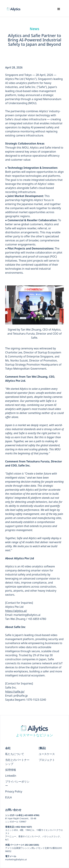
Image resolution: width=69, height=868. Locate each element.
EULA (8, 797)
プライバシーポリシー (17, 784)
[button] (59, 9)
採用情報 (11, 770)
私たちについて (15, 754)
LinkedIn (11, 776)
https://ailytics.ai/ (16, 611)
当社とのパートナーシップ (17, 762)
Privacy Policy (14, 791)
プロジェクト (47, 760)
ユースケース (47, 754)
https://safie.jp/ (15, 692)
